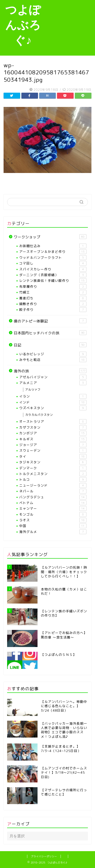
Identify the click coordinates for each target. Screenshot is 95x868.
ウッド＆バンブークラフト (53, 258)
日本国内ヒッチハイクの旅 (50, 333)
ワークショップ (50, 237)
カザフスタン (53, 427)
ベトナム (53, 503)
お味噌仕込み (53, 246)
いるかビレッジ (53, 354)
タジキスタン (53, 462)
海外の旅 (50, 371)
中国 (53, 526)
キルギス (53, 439)
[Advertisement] (71, 27)
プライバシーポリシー (44, 856)
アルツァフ (33, 390)
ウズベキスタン (53, 408)
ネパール (53, 491)
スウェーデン (53, 451)
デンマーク (53, 468)
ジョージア (53, 445)
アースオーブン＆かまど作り (53, 252)
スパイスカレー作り (53, 269)
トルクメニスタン (53, 474)
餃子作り (53, 310)
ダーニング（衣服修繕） (53, 275)
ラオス (53, 520)
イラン (53, 396)
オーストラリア (53, 422)
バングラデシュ (53, 497)
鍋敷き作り (53, 304)
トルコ (53, 480)
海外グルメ (53, 532)
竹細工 (53, 292)
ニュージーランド (53, 485)
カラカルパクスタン (39, 415)
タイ (53, 456)
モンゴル (53, 514)
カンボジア (53, 433)
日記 (50, 345)
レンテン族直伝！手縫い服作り (53, 281)
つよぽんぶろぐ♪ (23, 25)
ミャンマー (53, 508)
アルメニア (53, 383)
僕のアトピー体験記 (50, 321)
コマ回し (53, 263)
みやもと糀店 (53, 360)
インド (53, 402)
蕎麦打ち (53, 298)
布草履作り (53, 287)
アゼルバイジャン (53, 377)
